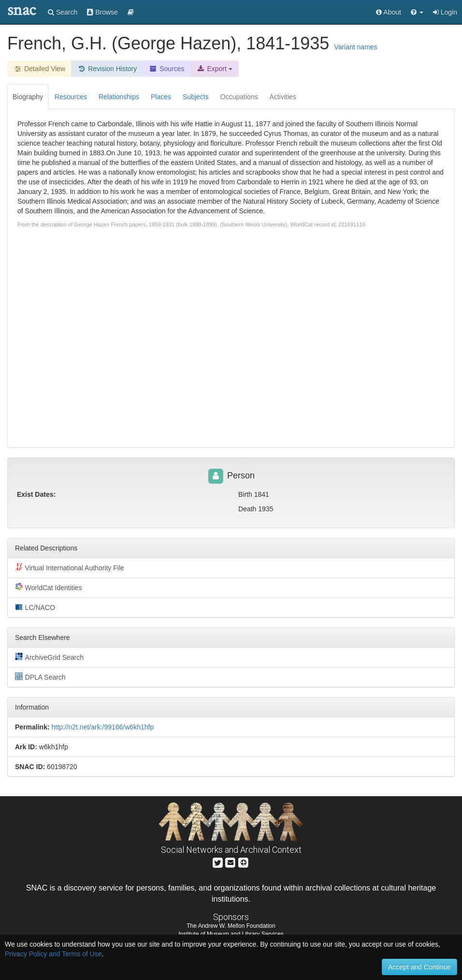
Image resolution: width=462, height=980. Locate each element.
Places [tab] (161, 97)
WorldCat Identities (49, 587)
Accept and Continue (419, 967)
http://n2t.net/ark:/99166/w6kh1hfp (102, 727)
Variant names (355, 47)
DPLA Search (40, 677)
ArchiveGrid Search (49, 657)
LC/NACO (35, 607)
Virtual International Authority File (70, 567)
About (389, 12)
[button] (417, 12)
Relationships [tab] (119, 97)
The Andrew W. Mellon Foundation (231, 926)
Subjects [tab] (196, 97)
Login (445, 12)
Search (63, 12)
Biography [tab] (28, 97)
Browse (102, 12)
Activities (283, 97)
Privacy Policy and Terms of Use (53, 954)
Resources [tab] (71, 97)
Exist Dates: (36, 494)
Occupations (239, 97)
